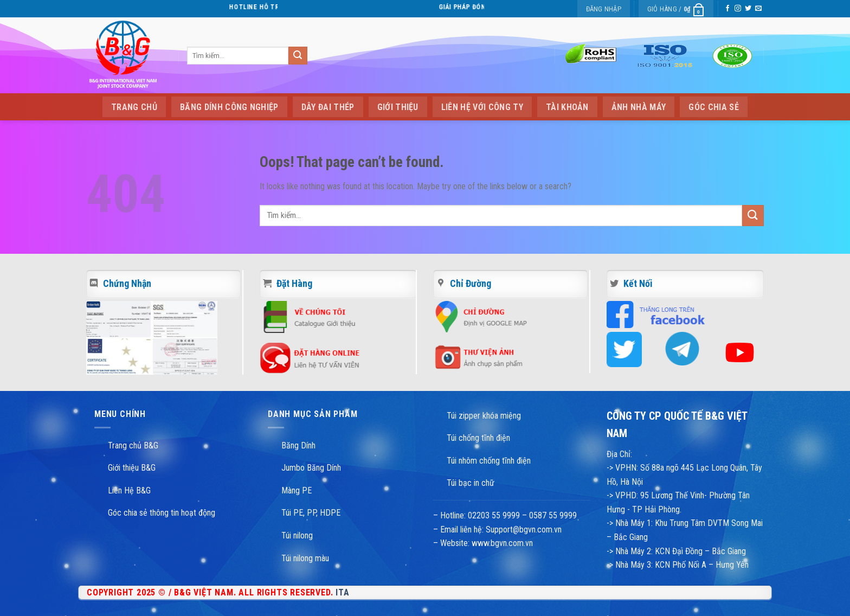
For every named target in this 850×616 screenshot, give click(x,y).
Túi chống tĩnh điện (478, 438)
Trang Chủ (134, 107)
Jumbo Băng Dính (311, 468)
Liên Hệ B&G (129, 490)
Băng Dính (298, 445)
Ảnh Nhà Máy (639, 107)
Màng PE (297, 490)
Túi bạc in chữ (471, 483)
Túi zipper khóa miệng (484, 416)
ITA (342, 592)
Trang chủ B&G (133, 445)
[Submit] (298, 56)
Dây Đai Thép (328, 107)
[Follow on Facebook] (727, 9)
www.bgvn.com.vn (501, 543)
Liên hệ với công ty (482, 107)
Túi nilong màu (305, 558)
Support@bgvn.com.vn (524, 530)
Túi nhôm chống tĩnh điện (489, 461)
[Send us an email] (758, 9)
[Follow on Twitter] (748, 9)
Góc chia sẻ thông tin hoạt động (162, 513)
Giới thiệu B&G (132, 468)
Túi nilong (297, 535)
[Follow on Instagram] (738, 9)
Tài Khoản (567, 107)
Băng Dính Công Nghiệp (229, 107)
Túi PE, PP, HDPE (311, 513)
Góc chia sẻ (714, 107)
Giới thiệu (398, 107)
